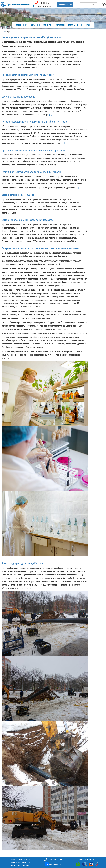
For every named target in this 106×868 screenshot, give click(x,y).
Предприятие (22, 25)
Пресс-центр (74, 25)
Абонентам (48, 25)
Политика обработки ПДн (19, 865)
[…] (39, 68)
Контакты (86, 25)
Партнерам (61, 25)
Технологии (35, 25)
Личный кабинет (65, 4)
